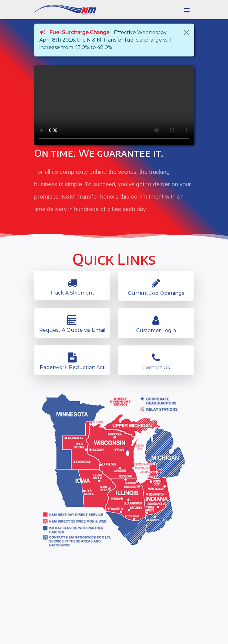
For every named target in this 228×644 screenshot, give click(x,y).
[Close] (186, 33)
